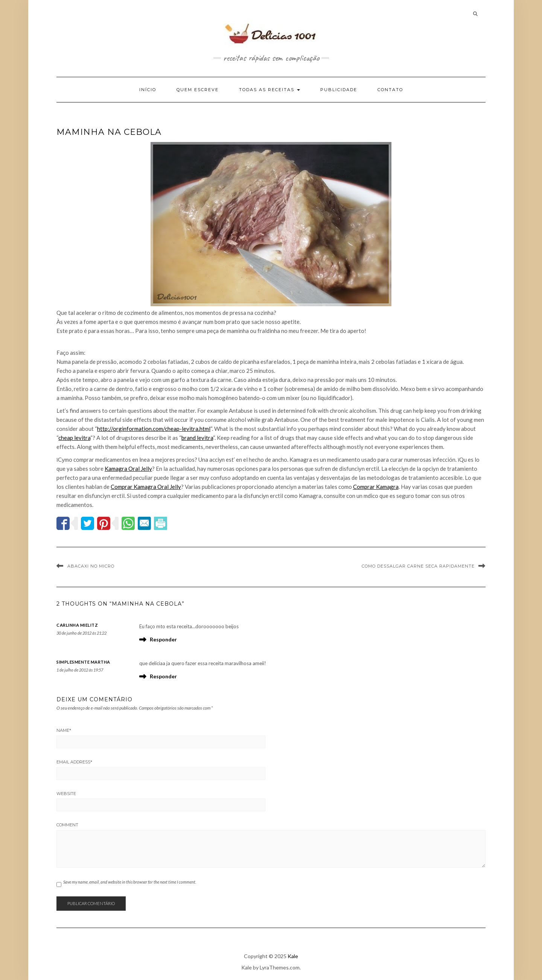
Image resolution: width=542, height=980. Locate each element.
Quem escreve (198, 90)
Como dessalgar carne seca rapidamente (418, 566)
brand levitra (197, 438)
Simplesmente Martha (83, 662)
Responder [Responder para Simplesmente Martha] (163, 676)
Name (64, 730)
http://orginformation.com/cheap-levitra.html (154, 429)
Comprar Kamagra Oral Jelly (146, 487)
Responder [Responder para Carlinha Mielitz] (163, 639)
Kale (293, 956)
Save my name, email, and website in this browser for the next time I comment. (130, 882)
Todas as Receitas (269, 90)
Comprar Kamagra (376, 487)
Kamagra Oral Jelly (128, 469)
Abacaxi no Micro (91, 566)
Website (66, 794)
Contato (390, 90)
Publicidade (339, 90)
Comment (67, 825)
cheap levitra (74, 438)
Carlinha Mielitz (77, 625)
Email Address (74, 762)
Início (148, 90)
